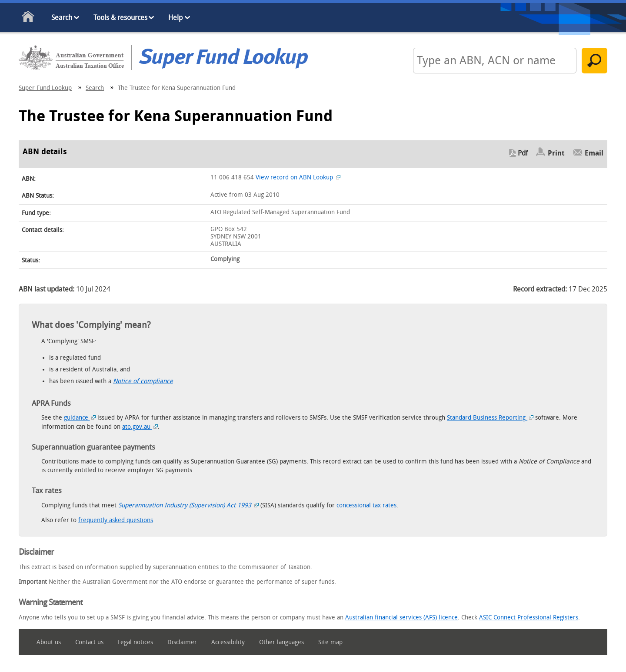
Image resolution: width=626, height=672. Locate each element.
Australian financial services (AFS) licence (401, 617)
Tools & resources (120, 18)
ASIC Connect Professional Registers (529, 617)
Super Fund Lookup (45, 88)
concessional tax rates (366, 505)
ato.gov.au (140, 427)
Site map (330, 642)
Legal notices (135, 642)
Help (175, 18)
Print (556, 153)
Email (594, 153)
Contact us (89, 642)
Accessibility (228, 642)
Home (28, 18)
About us (49, 642)
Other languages (281, 642)
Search (62, 18)
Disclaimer (182, 642)
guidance (80, 418)
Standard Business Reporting (490, 418)
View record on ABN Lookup (298, 177)
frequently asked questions (116, 520)
